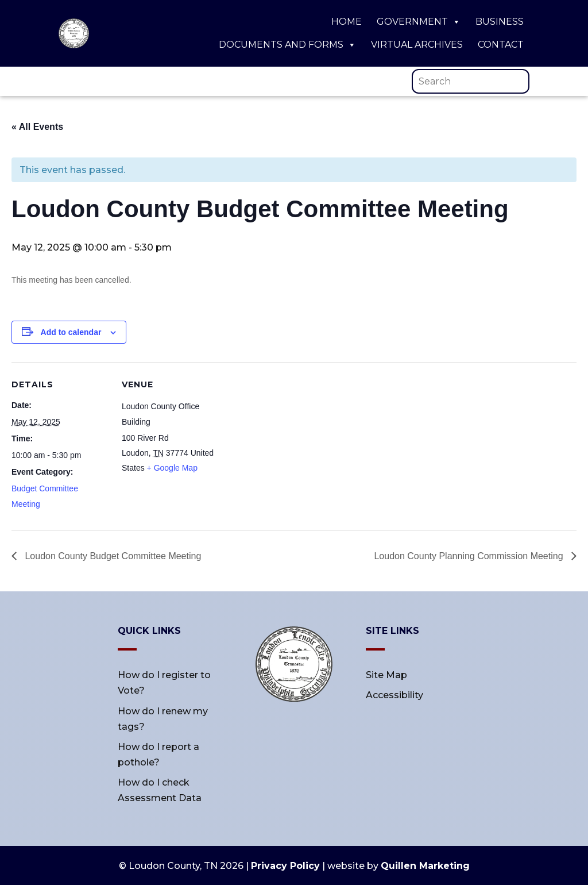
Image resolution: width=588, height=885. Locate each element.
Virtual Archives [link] (417, 45)
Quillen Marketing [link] (425, 866)
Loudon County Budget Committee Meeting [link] (112, 556)
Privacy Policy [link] (285, 866)
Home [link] (347, 22)
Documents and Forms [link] (287, 45)
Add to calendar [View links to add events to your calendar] (71, 332)
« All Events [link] (37, 127)
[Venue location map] (293, 442)
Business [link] (500, 22)
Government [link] (419, 22)
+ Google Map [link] (172, 468)
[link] (74, 45)
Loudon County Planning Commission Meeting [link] (470, 556)
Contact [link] (501, 45)
